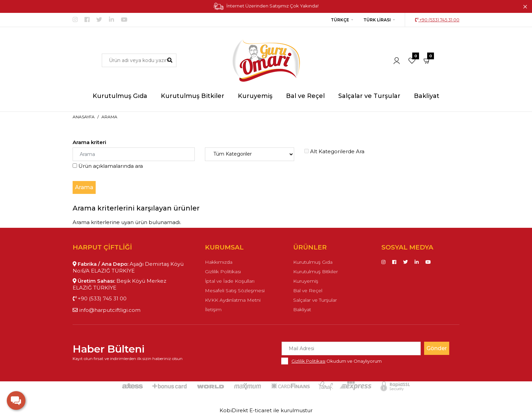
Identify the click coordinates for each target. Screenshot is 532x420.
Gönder (437, 348)
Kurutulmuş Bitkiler (316, 272)
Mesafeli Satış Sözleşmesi (235, 291)
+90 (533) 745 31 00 (437, 20)
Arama (109, 117)
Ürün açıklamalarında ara (108, 166)
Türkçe (340, 20)
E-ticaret (261, 410)
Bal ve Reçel (308, 291)
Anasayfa (84, 117)
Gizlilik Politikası (223, 272)
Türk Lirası (377, 20)
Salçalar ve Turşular (315, 300)
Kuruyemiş (306, 281)
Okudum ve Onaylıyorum (337, 361)
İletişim (213, 309)
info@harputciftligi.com (107, 310)
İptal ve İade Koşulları (230, 281)
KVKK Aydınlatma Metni (233, 300)
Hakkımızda (219, 262)
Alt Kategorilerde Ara (334, 151)
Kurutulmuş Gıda (313, 262)
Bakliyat (302, 309)
